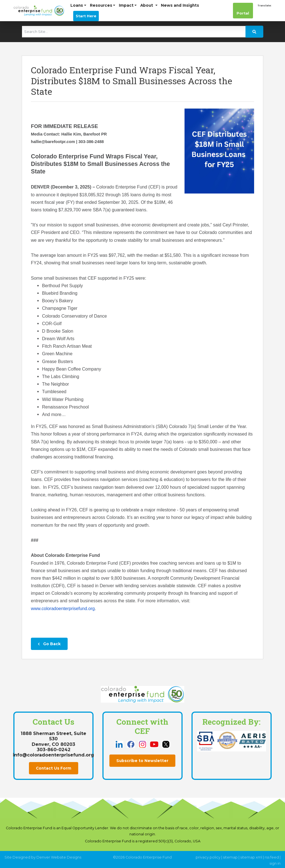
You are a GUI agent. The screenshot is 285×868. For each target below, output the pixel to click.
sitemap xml (251, 857)
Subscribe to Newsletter (142, 761)
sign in (275, 863)
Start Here (86, 16)
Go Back (49, 644)
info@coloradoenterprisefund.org (53, 755)
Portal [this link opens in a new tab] (243, 11)
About (147, 5)
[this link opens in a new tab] (120, 744)
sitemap (230, 857)
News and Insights (180, 5)
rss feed (272, 857)
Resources (101, 5)
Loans (77, 5)
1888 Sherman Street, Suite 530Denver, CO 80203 (53, 739)
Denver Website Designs (59, 857)
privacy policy (208, 857)
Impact (126, 5)
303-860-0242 (54, 750)
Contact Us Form (54, 768)
